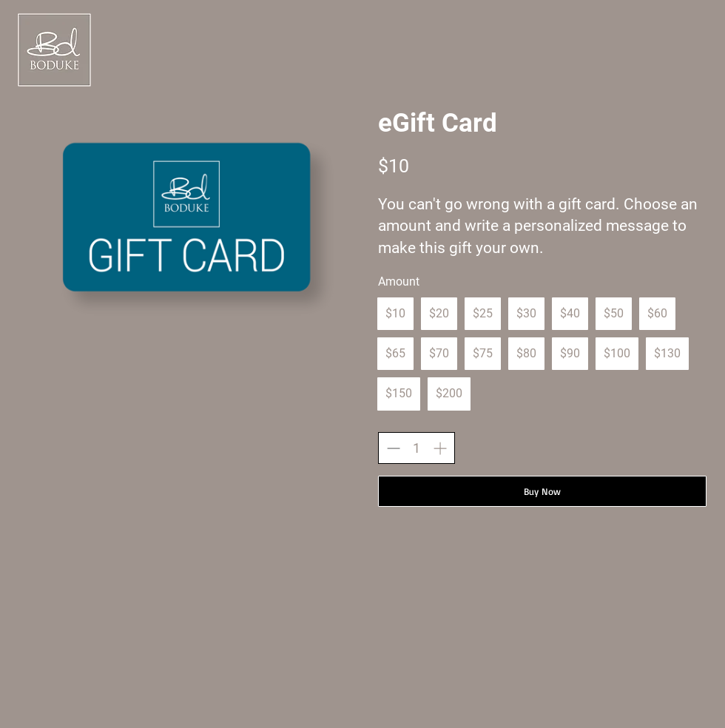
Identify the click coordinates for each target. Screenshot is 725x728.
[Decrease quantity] (393, 448)
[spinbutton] (417, 448)
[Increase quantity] (440, 448)
